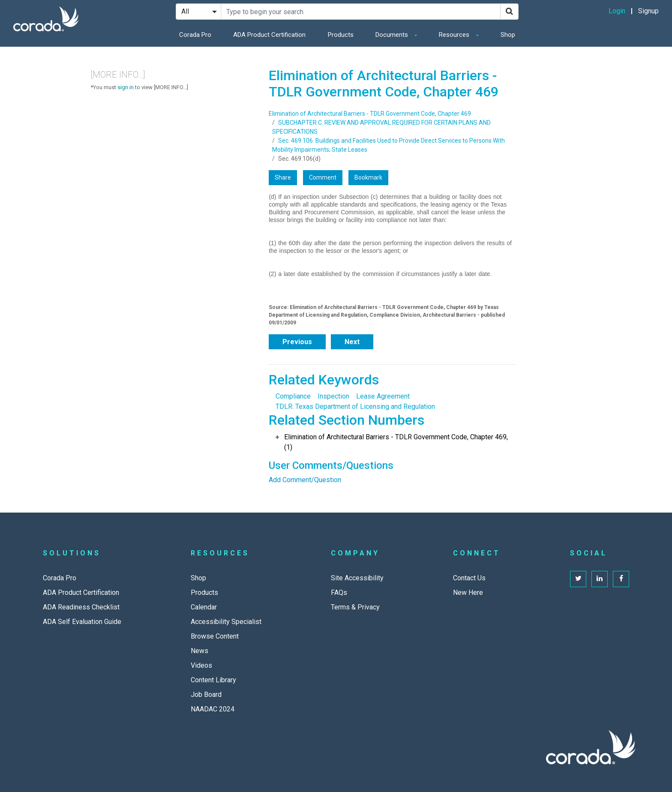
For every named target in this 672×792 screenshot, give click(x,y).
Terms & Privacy (355, 607)
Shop (508, 35)
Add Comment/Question (305, 480)
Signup (648, 11)
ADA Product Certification (269, 35)
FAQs (339, 592)
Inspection (333, 396)
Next (352, 342)
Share (283, 177)
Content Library (213, 680)
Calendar (204, 607)
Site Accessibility (357, 578)
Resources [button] (455, 35)
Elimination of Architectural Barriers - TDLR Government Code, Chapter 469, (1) (396, 442)
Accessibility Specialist (226, 622)
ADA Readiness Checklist (81, 607)
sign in (126, 87)
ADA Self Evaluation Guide (82, 622)
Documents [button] (393, 35)
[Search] (509, 12)
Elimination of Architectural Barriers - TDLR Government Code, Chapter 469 (370, 114)
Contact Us (469, 578)
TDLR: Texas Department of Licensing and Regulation (355, 406)
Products (341, 35)
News (199, 651)
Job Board (206, 694)
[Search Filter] (198, 12)
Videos (201, 665)
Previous (297, 342)
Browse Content (215, 636)
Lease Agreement (383, 396)
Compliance (293, 396)
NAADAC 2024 (213, 709)
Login (617, 11)
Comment (323, 177)
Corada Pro (195, 35)
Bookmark (368, 177)
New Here (468, 592)
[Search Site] (361, 12)
